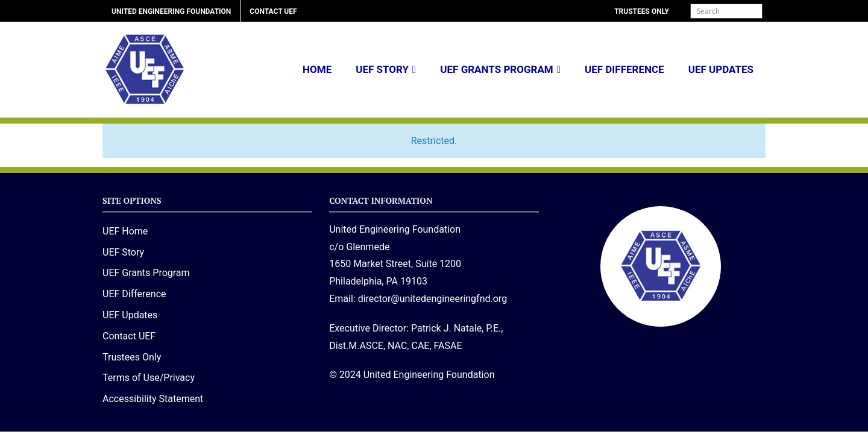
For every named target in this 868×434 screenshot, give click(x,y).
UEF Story (382, 69)
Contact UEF (273, 11)
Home (317, 69)
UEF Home (125, 231)
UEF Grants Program (496, 69)
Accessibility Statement (153, 399)
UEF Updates (721, 69)
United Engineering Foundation (171, 11)
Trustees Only (642, 11)
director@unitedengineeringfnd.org (432, 299)
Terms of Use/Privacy (149, 378)
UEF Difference (624, 69)
